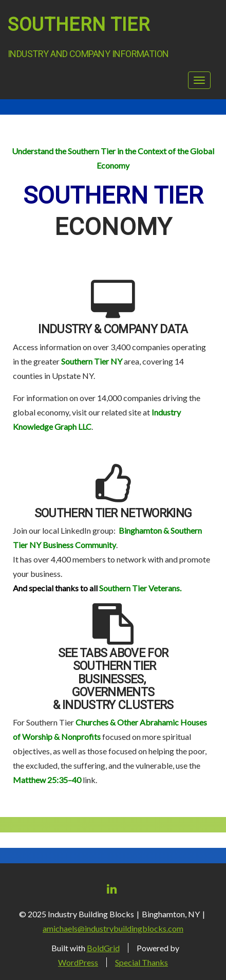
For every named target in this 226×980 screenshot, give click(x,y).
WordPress (78, 962)
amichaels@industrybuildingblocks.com (113, 928)
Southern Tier (79, 25)
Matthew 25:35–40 (47, 780)
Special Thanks (142, 962)
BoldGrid (103, 948)
